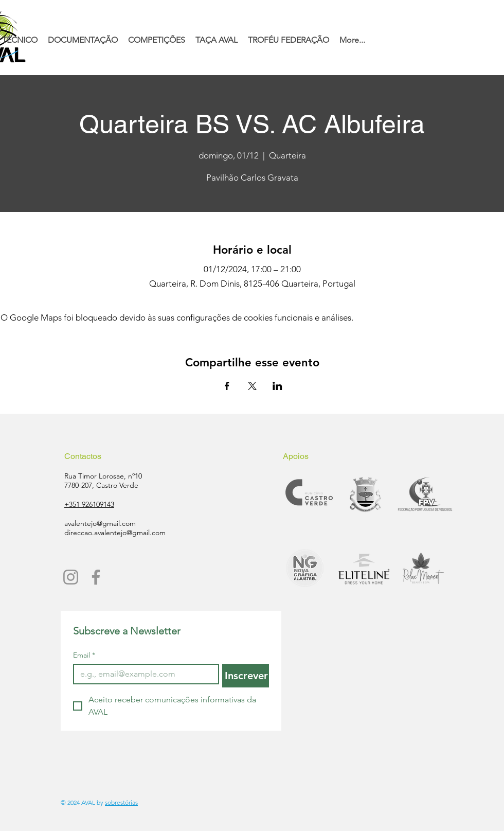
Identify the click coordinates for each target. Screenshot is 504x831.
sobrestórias (121, 802)
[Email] (143, 674)
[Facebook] (96, 577)
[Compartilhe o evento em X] (252, 386)
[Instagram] (71, 577)
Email (84, 655)
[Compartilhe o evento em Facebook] (227, 386)
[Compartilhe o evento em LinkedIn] (277, 386)
